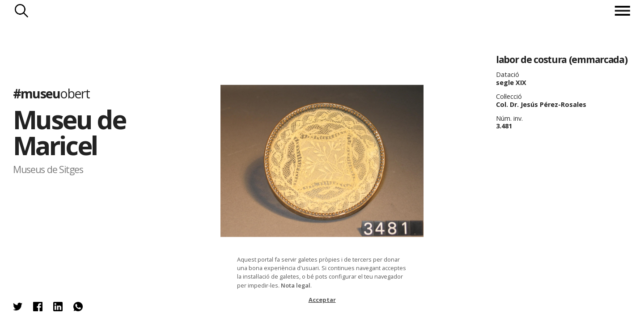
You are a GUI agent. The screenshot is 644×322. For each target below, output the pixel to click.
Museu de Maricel (69, 132)
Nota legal (296, 285)
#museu (51, 93)
